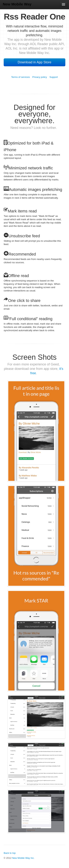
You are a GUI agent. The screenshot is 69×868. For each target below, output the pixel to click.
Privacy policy (40, 77)
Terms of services (21, 77)
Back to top (10, 853)
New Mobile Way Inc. (23, 858)
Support (54, 77)
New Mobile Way (17, 4)
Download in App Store (34, 62)
